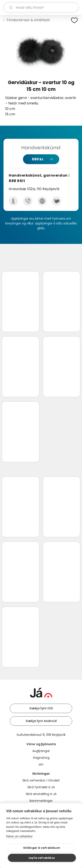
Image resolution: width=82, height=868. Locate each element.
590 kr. (38, 159)
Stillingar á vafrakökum (42, 848)
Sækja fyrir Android (41, 721)
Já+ (41, 764)
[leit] (41, 7)
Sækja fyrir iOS (41, 708)
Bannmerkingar (41, 801)
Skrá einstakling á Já (41, 794)
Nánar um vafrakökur (19, 836)
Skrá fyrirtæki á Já (41, 787)
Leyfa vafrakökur (42, 858)
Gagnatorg (41, 758)
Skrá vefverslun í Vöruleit (41, 780)
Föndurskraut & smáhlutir (28, 20)
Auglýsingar (41, 751)
